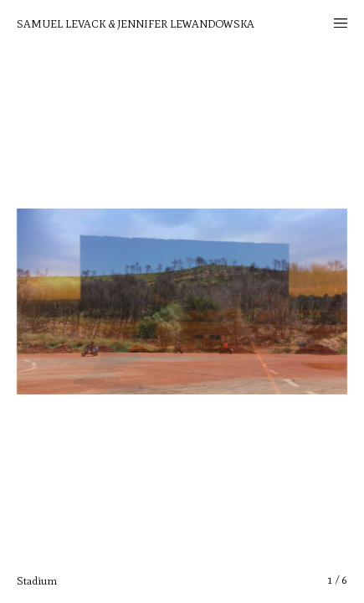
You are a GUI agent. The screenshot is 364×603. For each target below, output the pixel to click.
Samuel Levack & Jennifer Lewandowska (136, 24)
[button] (310, 301)
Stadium (37, 581)
